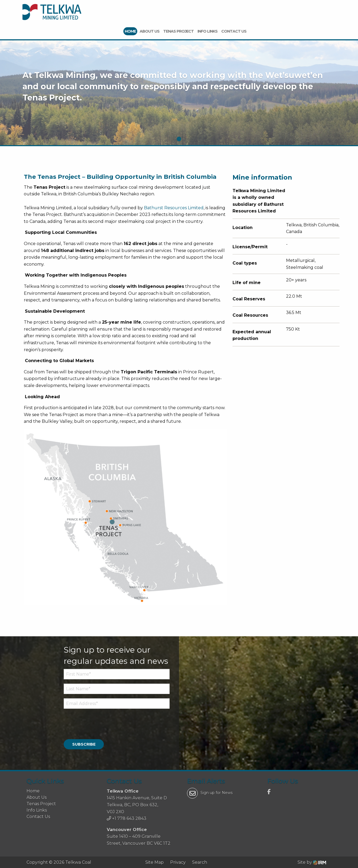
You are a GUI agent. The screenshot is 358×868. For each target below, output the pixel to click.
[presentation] (96, 721)
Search (200, 862)
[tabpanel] (179, 94)
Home (130, 31)
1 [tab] (179, 139)
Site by (312, 862)
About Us (150, 31)
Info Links (207, 31)
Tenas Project (178, 31)
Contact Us (234, 31)
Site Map (155, 862)
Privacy (178, 862)
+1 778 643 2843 (129, 818)
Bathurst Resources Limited (174, 208)
